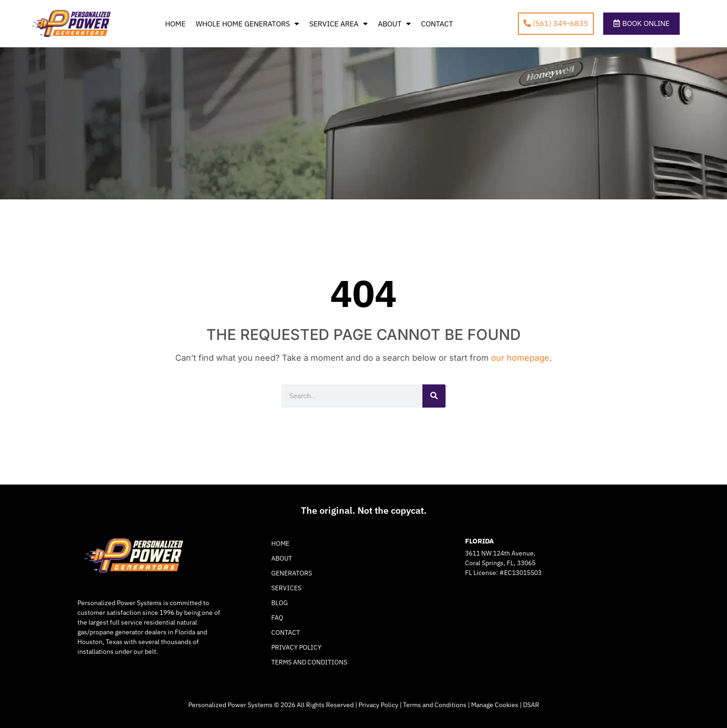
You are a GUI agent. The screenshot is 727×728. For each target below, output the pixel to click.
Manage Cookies (495, 705)
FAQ (277, 618)
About (394, 24)
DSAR (531, 705)
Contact (437, 24)
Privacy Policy (296, 647)
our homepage (520, 358)
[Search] (434, 396)
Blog (280, 603)
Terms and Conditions (309, 662)
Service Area (338, 24)
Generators (292, 573)
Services (286, 588)
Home (175, 24)
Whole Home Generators (247, 24)
